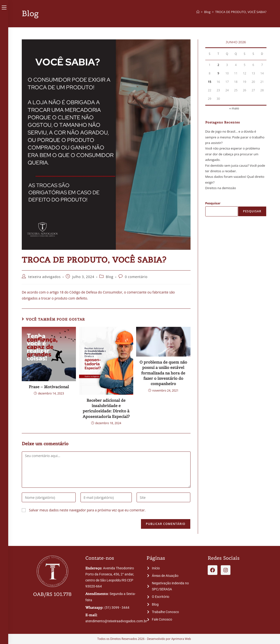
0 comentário (136, 277)
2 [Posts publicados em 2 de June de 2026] (218, 65)
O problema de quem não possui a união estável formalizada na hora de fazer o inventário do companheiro (163, 373)
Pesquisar (213, 203)
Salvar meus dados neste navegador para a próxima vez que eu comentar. (87, 510)
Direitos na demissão (221, 188)
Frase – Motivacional (49, 387)
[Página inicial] (198, 12)
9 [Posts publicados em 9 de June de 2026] (218, 73)
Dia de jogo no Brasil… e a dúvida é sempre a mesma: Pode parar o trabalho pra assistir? (235, 137)
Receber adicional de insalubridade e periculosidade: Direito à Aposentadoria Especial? (106, 408)
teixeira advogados (44, 277)
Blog (110, 277)
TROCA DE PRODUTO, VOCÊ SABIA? (241, 12)
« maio (234, 108)
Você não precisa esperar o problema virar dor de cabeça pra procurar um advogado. (233, 154)
